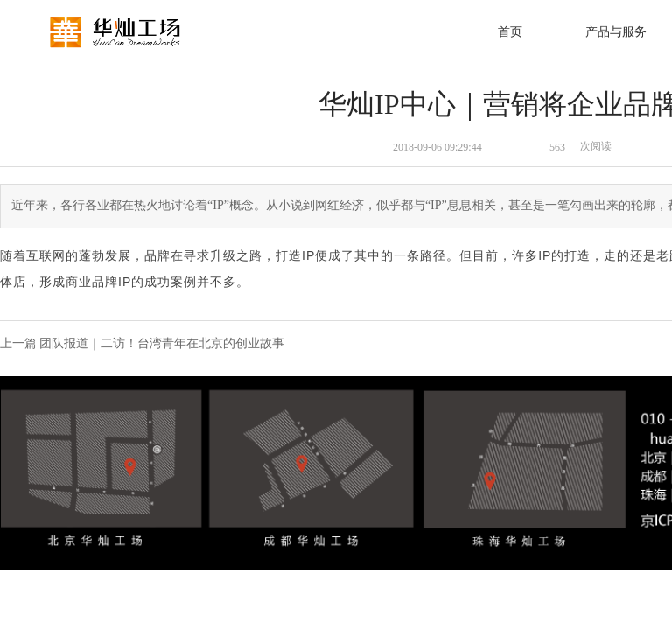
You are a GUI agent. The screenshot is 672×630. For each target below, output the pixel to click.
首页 (510, 32)
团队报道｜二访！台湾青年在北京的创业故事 (162, 343)
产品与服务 (616, 32)
